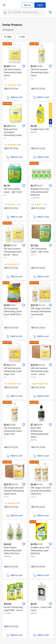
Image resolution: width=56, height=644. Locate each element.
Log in (40, 5)
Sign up (27, 5)
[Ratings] (13, 85)
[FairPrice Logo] (14, 5)
